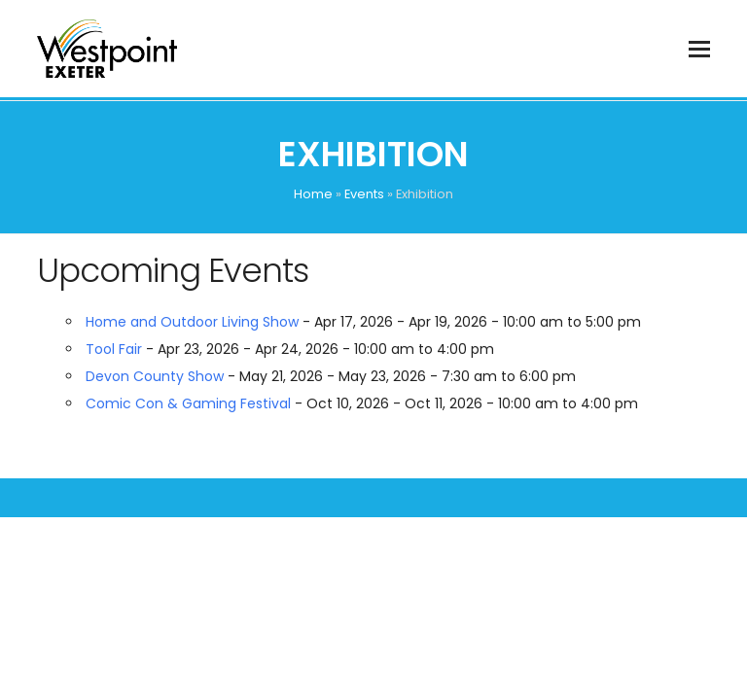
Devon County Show (155, 376)
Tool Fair (114, 349)
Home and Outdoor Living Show (192, 322)
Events (364, 194)
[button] (699, 49)
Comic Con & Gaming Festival (188, 403)
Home (313, 194)
